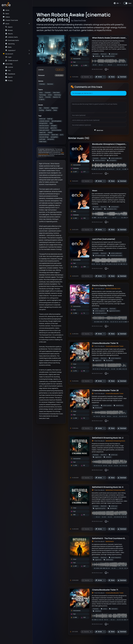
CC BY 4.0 (60, 70)
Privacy (9, 80)
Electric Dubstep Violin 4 (103, 285)
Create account (12, 60)
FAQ (8, 70)
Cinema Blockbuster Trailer (115, 346)
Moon (95, 191)
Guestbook (10, 74)
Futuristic (48, 97)
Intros (41, 93)
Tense (55, 110)
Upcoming (10, 44)
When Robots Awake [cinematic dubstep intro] (113, 38)
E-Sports (42, 99)
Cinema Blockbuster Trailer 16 (105, 343)
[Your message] (99, 107)
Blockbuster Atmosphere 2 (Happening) (110, 144)
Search (9, 27)
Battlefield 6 (110, 541)
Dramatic (46, 108)
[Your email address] (99, 125)
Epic (40, 108)
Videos (6, 17)
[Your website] (99, 120)
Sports (41, 97)
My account (8, 54)
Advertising (57, 95)
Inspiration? (10, 50)
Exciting (41, 110)
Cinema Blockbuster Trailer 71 (105, 590)
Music (6, 24)
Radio (8, 47)
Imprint (9, 77)
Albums (9, 34)
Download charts (12, 40)
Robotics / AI (56, 97)
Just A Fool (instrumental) (104, 239)
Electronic (50, 84)
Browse (9, 30)
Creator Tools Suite (10, 20)
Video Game (56, 93)
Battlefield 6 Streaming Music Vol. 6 (108, 487)
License (9, 67)
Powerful (48, 110)
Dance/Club (104, 309)
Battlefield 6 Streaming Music (115, 441)
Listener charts (12, 37)
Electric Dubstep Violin (113, 288)
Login (8, 57)
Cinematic (42, 84)
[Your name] (99, 115)
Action (50, 95)
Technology (43, 95)
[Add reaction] (107, 69)
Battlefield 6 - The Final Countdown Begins (111, 538)
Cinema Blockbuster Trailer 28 (105, 390)
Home (6, 10)
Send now (99, 130)
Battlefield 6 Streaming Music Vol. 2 (108, 438)
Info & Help (8, 64)
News (6, 14)
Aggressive (54, 108)
